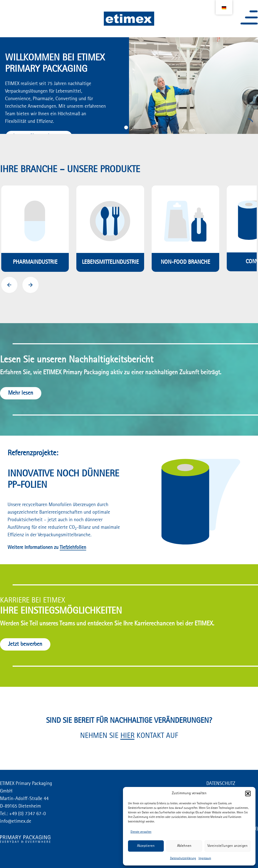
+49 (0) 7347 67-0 (27, 814)
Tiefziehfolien (73, 548)
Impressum (205, 858)
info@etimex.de (16, 821)
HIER (127, 736)
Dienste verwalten (141, 832)
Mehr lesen (21, 393)
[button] (248, 794)
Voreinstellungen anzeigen (228, 846)
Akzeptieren (146, 846)
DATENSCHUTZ (221, 784)
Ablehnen (184, 846)
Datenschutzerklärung (183, 858)
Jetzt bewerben (25, 644)
